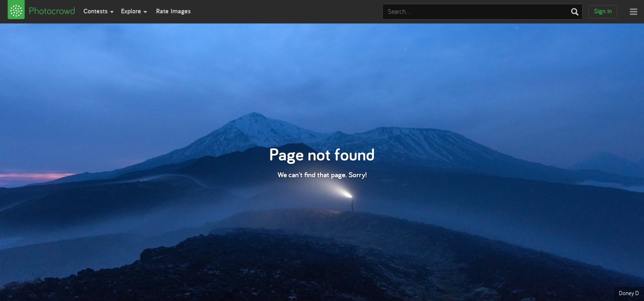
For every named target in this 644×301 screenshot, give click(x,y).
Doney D (629, 293)
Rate (173, 11)
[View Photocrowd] (40, 12)
